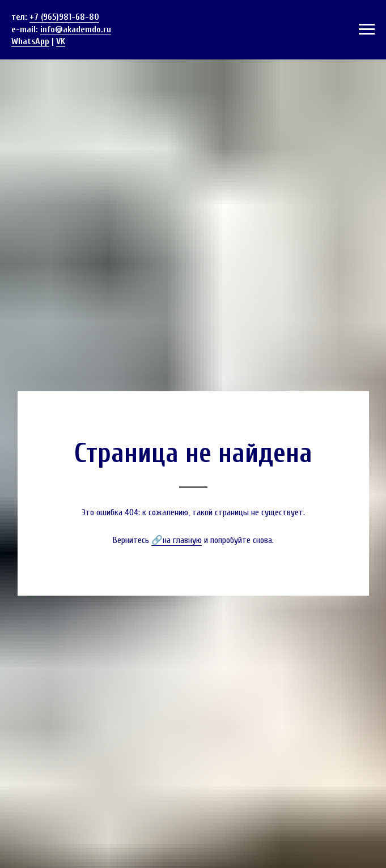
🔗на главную (177, 540)
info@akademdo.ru (76, 29)
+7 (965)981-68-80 (64, 17)
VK (61, 41)
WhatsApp (30, 41)
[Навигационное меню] (367, 29)
